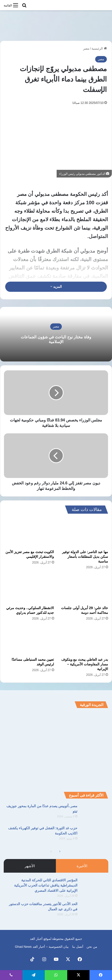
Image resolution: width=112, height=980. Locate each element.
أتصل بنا (78, 947)
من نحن (92, 947)
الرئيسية (99, 48)
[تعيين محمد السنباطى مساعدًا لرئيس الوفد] (29, 640)
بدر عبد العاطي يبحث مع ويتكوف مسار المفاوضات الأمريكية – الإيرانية (85, 664)
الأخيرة (82, 866)
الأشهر (30, 866)
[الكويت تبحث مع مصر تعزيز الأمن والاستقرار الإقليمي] (29, 533)
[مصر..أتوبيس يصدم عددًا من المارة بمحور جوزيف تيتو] (95, 813)
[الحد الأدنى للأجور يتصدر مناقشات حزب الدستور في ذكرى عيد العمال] (95, 911)
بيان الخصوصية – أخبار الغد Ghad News (42, 947)
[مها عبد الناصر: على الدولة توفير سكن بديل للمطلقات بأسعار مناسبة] (83, 533)
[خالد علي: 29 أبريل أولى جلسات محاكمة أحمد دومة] (83, 589)
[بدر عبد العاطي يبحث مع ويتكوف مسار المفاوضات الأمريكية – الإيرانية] (83, 640)
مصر (86, 48)
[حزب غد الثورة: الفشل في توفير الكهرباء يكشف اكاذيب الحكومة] (95, 835)
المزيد (56, 287)
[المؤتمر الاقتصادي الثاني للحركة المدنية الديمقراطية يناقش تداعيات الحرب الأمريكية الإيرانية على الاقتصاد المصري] (95, 887)
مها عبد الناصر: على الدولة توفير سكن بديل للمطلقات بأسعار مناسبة (85, 557)
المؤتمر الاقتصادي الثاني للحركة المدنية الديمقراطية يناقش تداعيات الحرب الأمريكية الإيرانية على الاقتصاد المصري (46, 885)
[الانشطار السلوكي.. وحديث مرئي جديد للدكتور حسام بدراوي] (29, 589)
